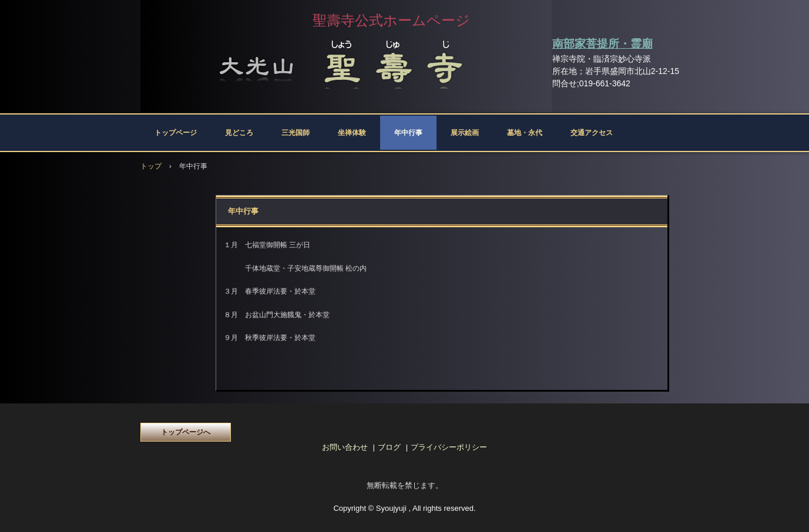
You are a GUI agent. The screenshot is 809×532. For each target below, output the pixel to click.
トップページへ (186, 432)
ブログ (389, 447)
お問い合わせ (345, 447)
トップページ (176, 133)
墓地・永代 (525, 133)
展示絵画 (465, 133)
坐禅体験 (352, 133)
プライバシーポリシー (449, 447)
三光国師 (296, 133)
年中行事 (408, 133)
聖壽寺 (346, 62)
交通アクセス (592, 133)
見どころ (239, 133)
